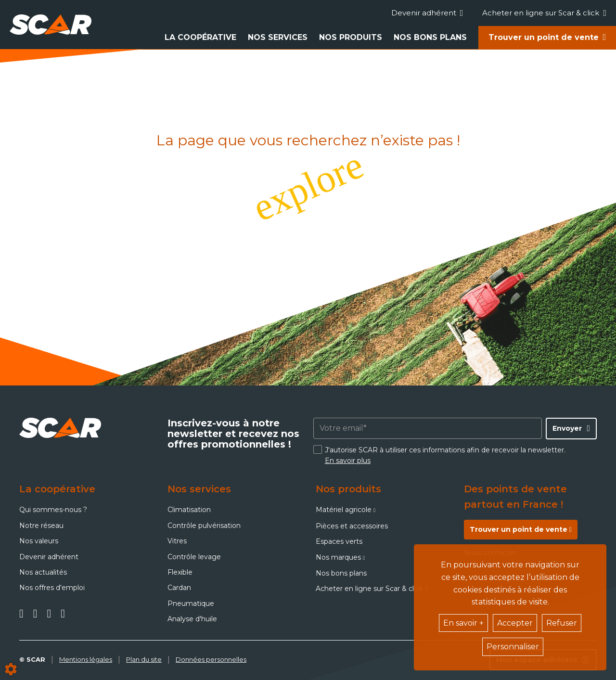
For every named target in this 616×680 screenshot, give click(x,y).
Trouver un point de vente (544, 37)
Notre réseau (41, 526)
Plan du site (144, 659)
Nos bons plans (430, 37)
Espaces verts (339, 541)
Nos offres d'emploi (52, 588)
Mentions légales (86, 659)
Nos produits (351, 37)
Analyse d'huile (192, 619)
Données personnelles (211, 659)
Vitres (177, 541)
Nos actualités (43, 572)
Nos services (278, 37)
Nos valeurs (39, 541)
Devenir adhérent (427, 13)
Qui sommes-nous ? (53, 510)
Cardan (179, 588)
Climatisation (189, 510)
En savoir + (463, 623)
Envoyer (567, 428)
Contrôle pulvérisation (204, 526)
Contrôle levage (194, 557)
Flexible (180, 572)
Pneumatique (191, 603)
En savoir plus (348, 461)
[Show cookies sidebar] (11, 669)
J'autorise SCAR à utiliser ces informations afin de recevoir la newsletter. (445, 455)
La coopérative (200, 37)
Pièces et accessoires (352, 526)
